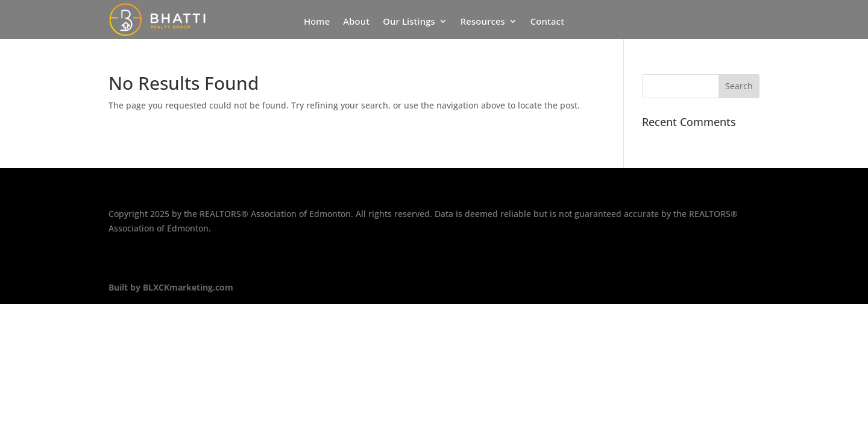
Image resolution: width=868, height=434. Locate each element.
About (356, 22)
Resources (483, 22)
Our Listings (409, 22)
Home (317, 22)
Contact (547, 22)
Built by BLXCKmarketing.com (171, 287)
